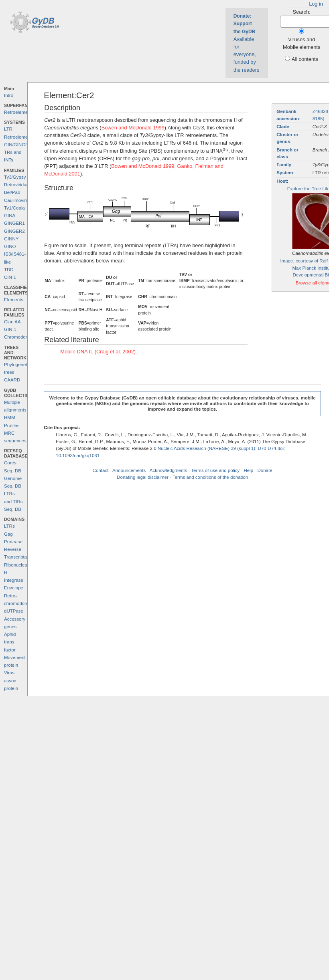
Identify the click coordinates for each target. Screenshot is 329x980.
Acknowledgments (168, 470)
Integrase (14, 580)
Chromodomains (21, 337)
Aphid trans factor (10, 642)
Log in (316, 4)
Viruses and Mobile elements (302, 43)
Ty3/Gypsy (15, 177)
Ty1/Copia (14, 208)
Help (249, 470)
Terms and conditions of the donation (210, 477)
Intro (9, 95)
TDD (9, 270)
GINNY (11, 239)
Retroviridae (16, 185)
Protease (13, 542)
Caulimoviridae (19, 200)
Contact (101, 470)
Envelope (14, 588)
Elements (14, 300)
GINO (10, 246)
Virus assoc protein (11, 681)
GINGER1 (14, 223)
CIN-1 (10, 277)
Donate (265, 470)
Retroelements (19, 112)
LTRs (9, 526)
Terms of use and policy (215, 470)
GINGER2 (14, 231)
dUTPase (14, 611)
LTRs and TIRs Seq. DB (13, 501)
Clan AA (12, 322)
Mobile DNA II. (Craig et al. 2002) (98, 352)
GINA (10, 216)
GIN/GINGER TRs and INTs (18, 152)
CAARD (12, 380)
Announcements (129, 470)
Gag (8, 534)
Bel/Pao (12, 192)
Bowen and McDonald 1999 (133, 128)
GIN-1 (10, 329)
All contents (305, 59)
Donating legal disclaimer (143, 477)
